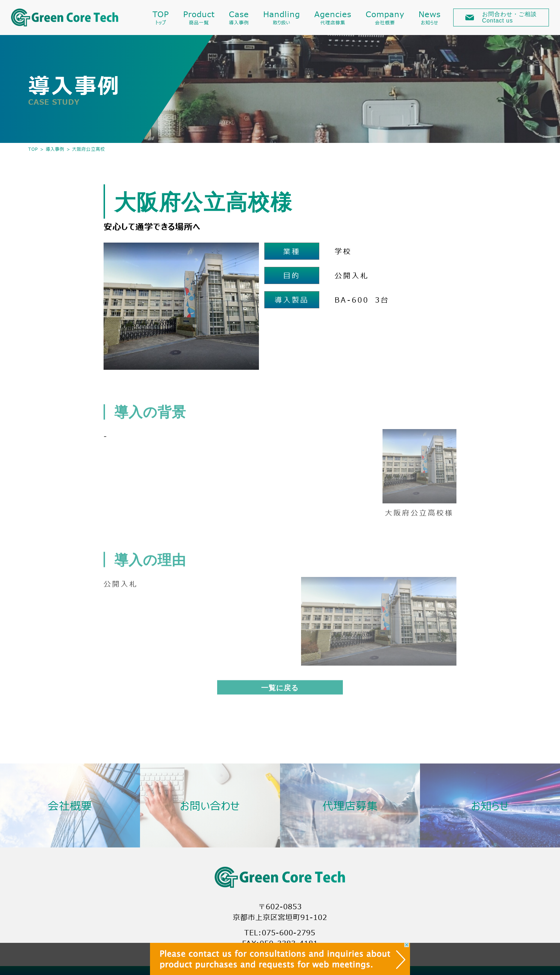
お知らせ (490, 805)
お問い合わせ (210, 805)
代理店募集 (350, 805)
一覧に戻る (280, 689)
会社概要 (70, 805)
